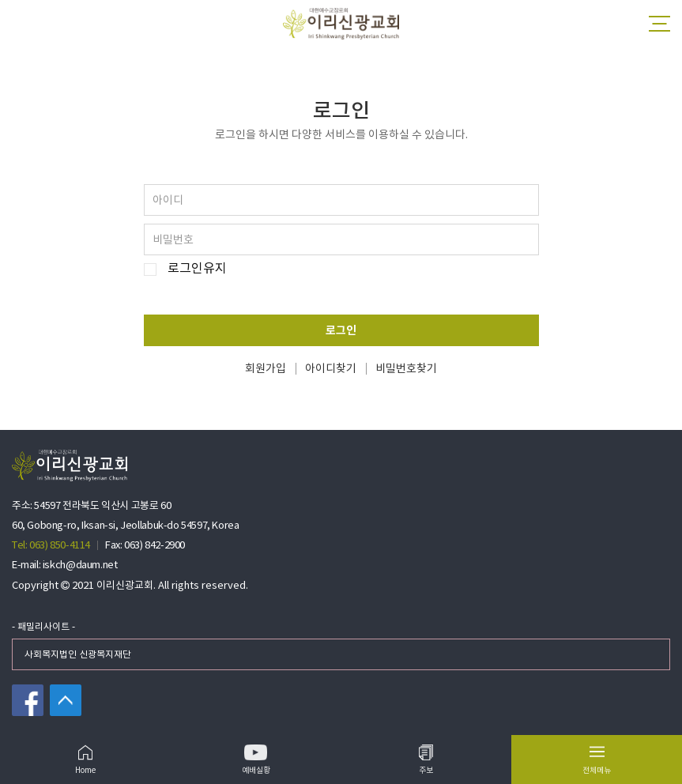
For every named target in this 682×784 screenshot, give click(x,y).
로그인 (341, 331)
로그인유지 (197, 269)
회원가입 (266, 369)
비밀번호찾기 (406, 369)
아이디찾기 (331, 369)
